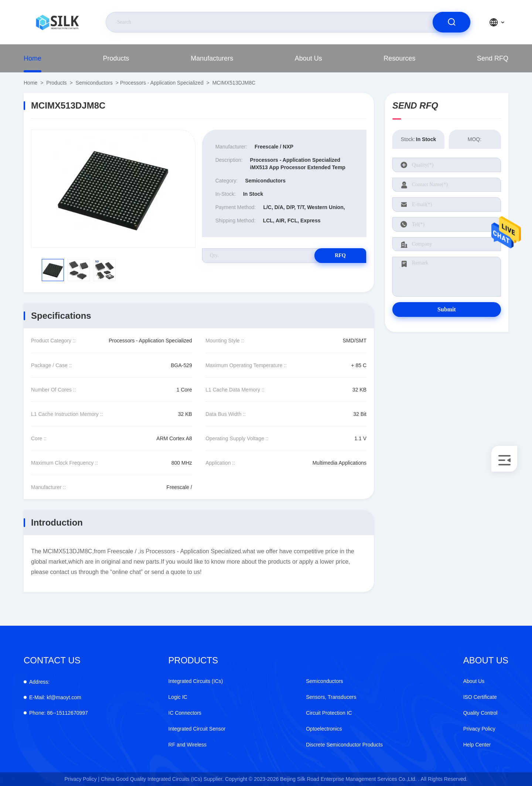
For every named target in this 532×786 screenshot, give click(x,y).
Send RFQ (493, 58)
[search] (451, 22)
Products (116, 58)
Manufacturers (212, 58)
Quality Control (480, 713)
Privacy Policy (479, 729)
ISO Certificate (480, 697)
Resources (399, 58)
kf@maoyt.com (55, 697)
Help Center (477, 745)
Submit (447, 309)
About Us (308, 58)
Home (33, 58)
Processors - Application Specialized (162, 83)
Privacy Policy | (82, 779)
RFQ (340, 255)
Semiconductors (94, 83)
